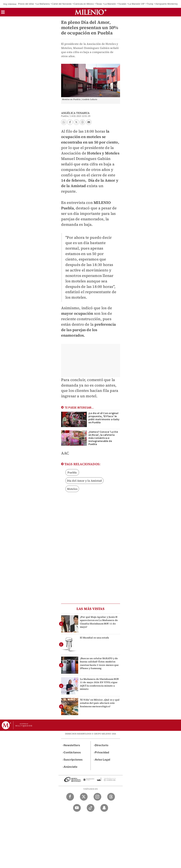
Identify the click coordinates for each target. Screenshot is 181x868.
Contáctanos (72, 752)
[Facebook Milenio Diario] (70, 797)
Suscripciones (73, 760)
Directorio (102, 745)
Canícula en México (84, 4)
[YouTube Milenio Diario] (77, 808)
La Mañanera (43, 4)
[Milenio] (91, 12)
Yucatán (122, 4)
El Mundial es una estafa (95, 638)
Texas (99, 4)
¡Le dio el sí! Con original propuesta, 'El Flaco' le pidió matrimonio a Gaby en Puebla (104, 418)
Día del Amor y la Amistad (84, 481)
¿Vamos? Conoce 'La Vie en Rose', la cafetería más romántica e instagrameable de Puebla (103, 438)
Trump (150, 4)
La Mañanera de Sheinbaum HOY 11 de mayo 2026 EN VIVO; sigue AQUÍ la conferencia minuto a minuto (99, 684)
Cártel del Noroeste (62, 4)
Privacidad (102, 752)
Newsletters (72, 745)
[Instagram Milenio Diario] (97, 797)
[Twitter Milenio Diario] (84, 797)
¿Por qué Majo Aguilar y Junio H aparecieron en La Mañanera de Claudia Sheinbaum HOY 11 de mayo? (99, 622)
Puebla (72, 472)
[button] (3, 13)
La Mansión (110, 4)
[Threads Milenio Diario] (111, 797)
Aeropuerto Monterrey (166, 4)
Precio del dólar (26, 4)
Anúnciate (71, 767)
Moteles (72, 489)
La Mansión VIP (137, 4)
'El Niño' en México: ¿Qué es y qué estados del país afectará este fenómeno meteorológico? (100, 703)
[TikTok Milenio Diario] (91, 808)
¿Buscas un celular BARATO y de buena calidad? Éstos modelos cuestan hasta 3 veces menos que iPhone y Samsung (99, 663)
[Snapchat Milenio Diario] (104, 808)
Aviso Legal (102, 760)
